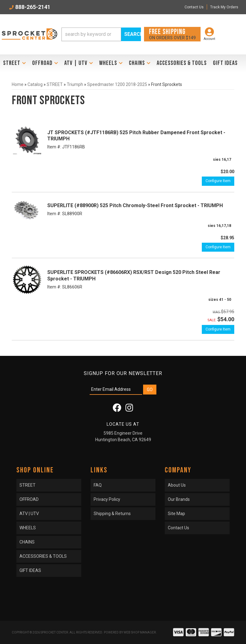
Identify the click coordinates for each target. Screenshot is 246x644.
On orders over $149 (172, 34)
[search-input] (91, 34)
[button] (101, 34)
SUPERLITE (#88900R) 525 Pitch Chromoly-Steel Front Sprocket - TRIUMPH (135, 205)
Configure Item (218, 181)
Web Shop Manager (140, 632)
